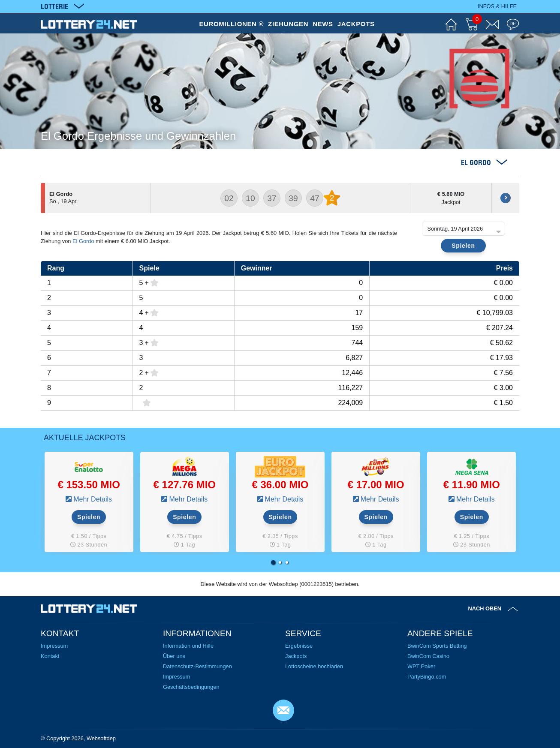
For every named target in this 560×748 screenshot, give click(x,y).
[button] (273, 562)
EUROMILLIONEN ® (231, 24)
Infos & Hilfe (497, 6)
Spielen (463, 246)
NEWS (323, 24)
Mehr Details (93, 499)
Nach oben (485, 608)
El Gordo (83, 241)
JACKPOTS (356, 24)
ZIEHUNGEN (288, 24)
